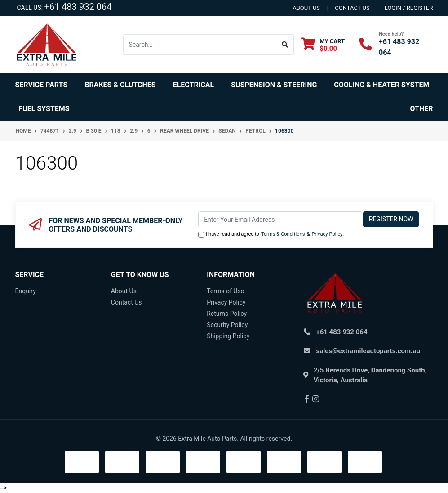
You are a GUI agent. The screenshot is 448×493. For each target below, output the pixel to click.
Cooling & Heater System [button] (381, 85)
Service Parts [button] (42, 85)
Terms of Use (225, 291)
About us (306, 8)
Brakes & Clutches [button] (120, 85)
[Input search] (200, 45)
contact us (352, 8)
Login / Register (409, 8)
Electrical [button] (194, 85)
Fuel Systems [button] (44, 109)
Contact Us (126, 302)
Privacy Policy (327, 234)
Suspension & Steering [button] (274, 85)
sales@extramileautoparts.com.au (368, 351)
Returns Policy (227, 314)
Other (422, 109)
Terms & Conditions (283, 234)
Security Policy (227, 325)
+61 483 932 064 (78, 7)
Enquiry (26, 291)
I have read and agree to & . (271, 235)
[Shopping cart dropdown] (323, 45)
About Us (124, 291)
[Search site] (285, 45)
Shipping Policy (228, 336)
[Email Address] (280, 219)
